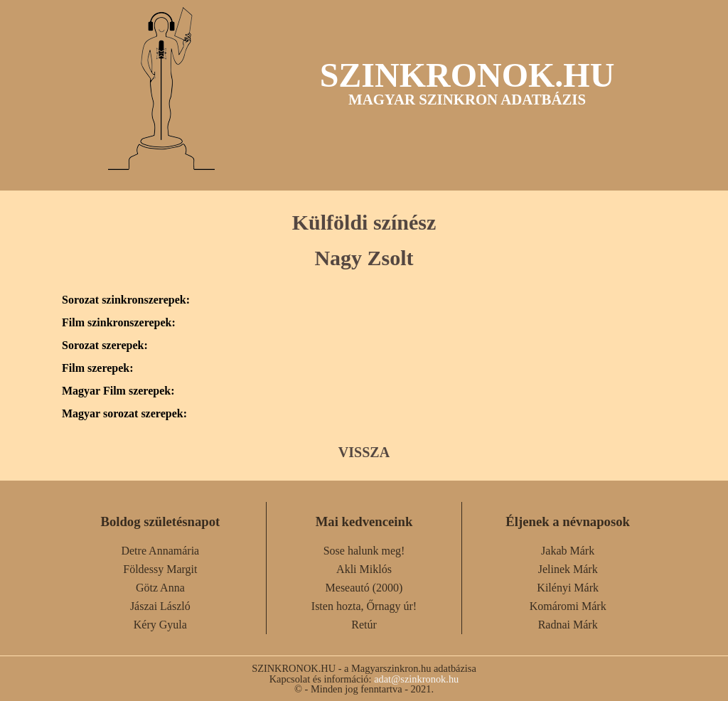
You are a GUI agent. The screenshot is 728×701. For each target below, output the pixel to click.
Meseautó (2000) (364, 588)
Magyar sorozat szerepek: (124, 414)
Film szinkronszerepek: (119, 323)
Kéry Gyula (160, 625)
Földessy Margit (160, 569)
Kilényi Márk (568, 588)
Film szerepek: (98, 368)
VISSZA (364, 452)
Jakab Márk (568, 551)
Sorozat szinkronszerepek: (126, 300)
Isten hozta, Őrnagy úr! (364, 606)
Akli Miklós (364, 569)
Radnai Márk (568, 625)
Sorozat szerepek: (105, 346)
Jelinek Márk (568, 569)
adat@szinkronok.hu (416, 679)
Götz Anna (160, 588)
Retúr (364, 625)
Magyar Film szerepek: (118, 391)
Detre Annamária (160, 551)
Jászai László (160, 606)
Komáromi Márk (568, 606)
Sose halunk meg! (364, 551)
